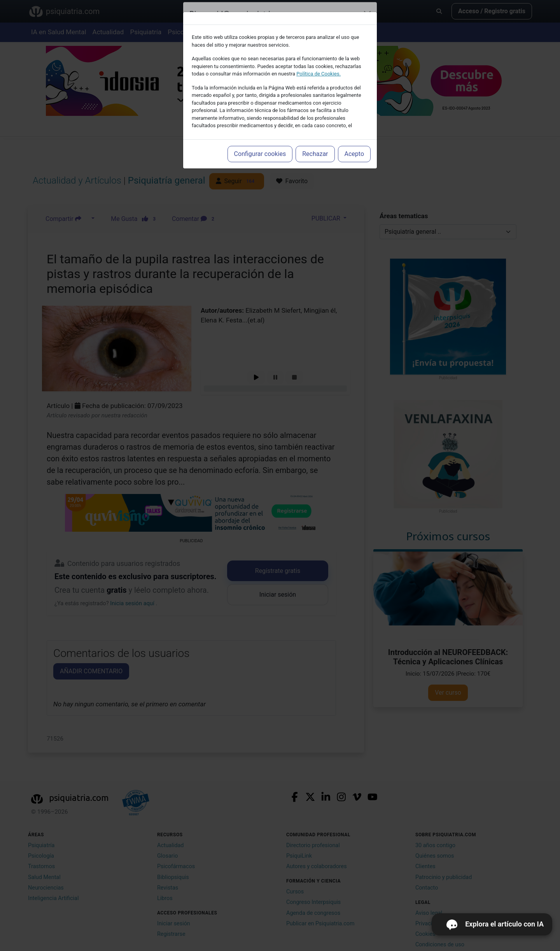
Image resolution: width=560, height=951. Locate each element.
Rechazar (315, 154)
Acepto (354, 154)
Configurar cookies (260, 154)
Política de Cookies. (318, 74)
